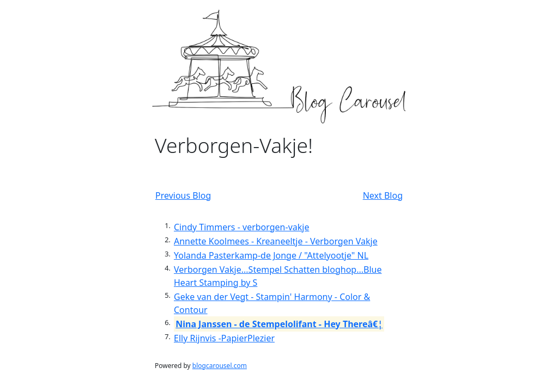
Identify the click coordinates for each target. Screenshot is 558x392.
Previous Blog (183, 195)
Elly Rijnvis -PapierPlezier (224, 338)
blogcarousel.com (220, 366)
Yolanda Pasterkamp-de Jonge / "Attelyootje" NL (271, 255)
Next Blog (383, 195)
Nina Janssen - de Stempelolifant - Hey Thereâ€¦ (279, 324)
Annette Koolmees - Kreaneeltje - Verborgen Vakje (276, 241)
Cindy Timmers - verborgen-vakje (241, 227)
